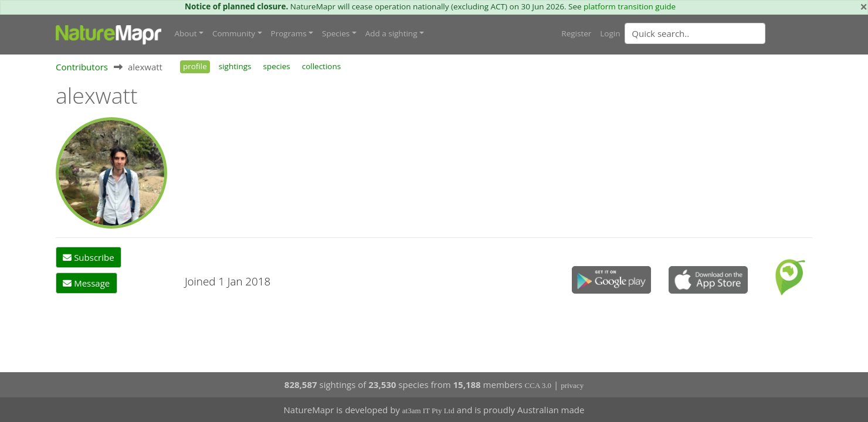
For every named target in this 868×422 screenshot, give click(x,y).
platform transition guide (630, 6)
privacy (572, 385)
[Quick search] (695, 33)
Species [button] (336, 33)
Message (86, 283)
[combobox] (718, 33)
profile (195, 66)
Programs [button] (289, 33)
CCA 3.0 (538, 385)
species (277, 66)
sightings (235, 66)
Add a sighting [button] (391, 33)
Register (576, 33)
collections (322, 66)
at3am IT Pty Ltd (428, 411)
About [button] (186, 33)
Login (610, 33)
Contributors (82, 67)
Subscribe (88, 257)
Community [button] (234, 33)
